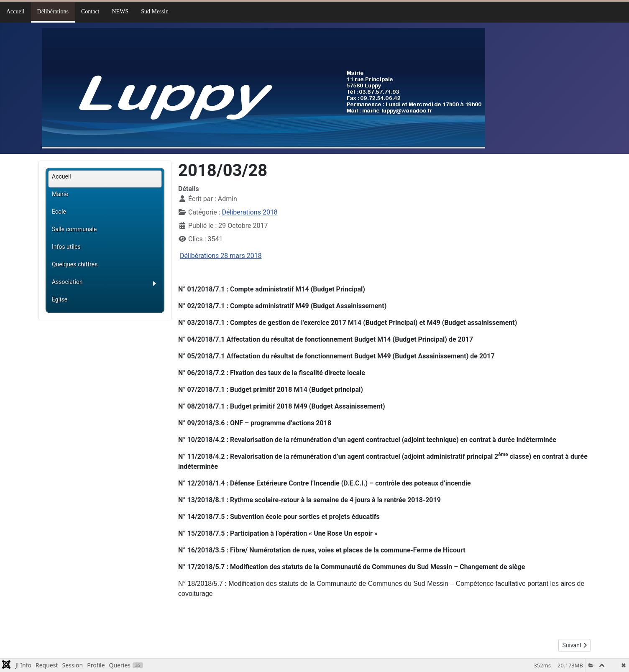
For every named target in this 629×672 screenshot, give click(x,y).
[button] (107, 285)
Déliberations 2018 (250, 212)
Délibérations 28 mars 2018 (221, 256)
